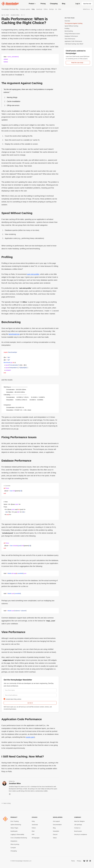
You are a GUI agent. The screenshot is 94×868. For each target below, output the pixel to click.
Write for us (86, 9)
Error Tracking (15, 821)
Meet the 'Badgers (79, 821)
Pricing (43, 4)
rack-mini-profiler (33, 274)
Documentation (57, 825)
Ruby (33, 9)
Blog (64, 4)
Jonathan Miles (15, 15)
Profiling (67, 29)
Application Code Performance (73, 41)
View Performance (70, 39)
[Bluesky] (84, 861)
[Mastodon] (87, 861)
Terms (73, 861)
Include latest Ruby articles (12, 699)
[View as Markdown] (23, 15)
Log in (78, 4)
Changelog (54, 4)
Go (56, 9)
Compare (13, 848)
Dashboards (14, 831)
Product (32, 4)
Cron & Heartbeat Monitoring (19, 838)
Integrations (14, 841)
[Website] (10, 794)
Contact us (77, 828)
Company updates (25, 9)
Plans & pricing (15, 844)
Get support (56, 821)
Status (55, 838)
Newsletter (56, 831)
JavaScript (39, 9)
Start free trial (87, 4)
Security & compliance (81, 834)
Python (46, 9)
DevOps (51, 9)
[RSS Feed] (92, 9)
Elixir (60, 9)
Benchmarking (69, 31)
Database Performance (71, 36)
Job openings (78, 825)
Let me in (30, 703)
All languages (36, 838)
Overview (67, 21)
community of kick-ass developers (20, 683)
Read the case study (78, 63)
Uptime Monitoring (16, 825)
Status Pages (14, 828)
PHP (33, 834)
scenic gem (30, 737)
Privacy (79, 861)
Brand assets (78, 831)
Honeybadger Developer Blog (10, 9)
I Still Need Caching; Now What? (74, 44)
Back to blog (6, 803)
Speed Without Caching (71, 26)
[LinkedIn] (90, 861)
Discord (55, 834)
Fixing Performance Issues (72, 34)
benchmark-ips (14, 334)
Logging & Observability (17, 834)
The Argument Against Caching (73, 23)
